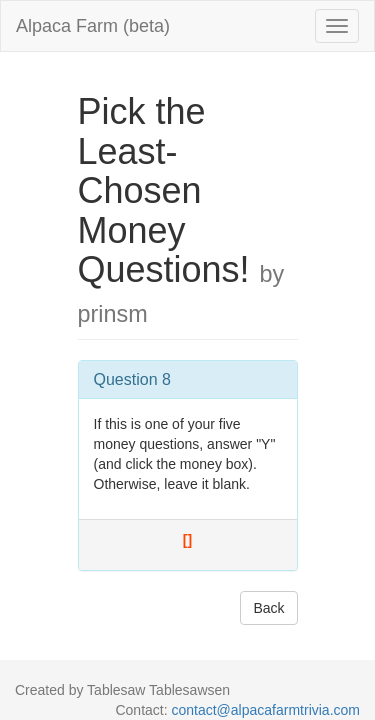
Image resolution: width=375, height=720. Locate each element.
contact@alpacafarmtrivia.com (265, 710)
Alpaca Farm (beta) (93, 26)
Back (268, 608)
